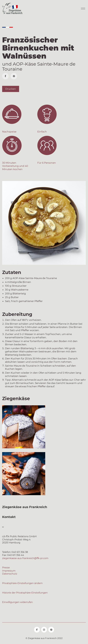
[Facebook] (5, 76)
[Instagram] (44, 630)
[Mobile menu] (83, 8)
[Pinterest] (14, 76)
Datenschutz (10, 574)
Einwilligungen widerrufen (17, 602)
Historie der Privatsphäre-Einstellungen (25, 593)
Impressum (9, 571)
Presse (6, 568)
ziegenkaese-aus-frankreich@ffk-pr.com (25, 558)
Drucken (11, 89)
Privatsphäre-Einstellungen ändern (22, 583)
